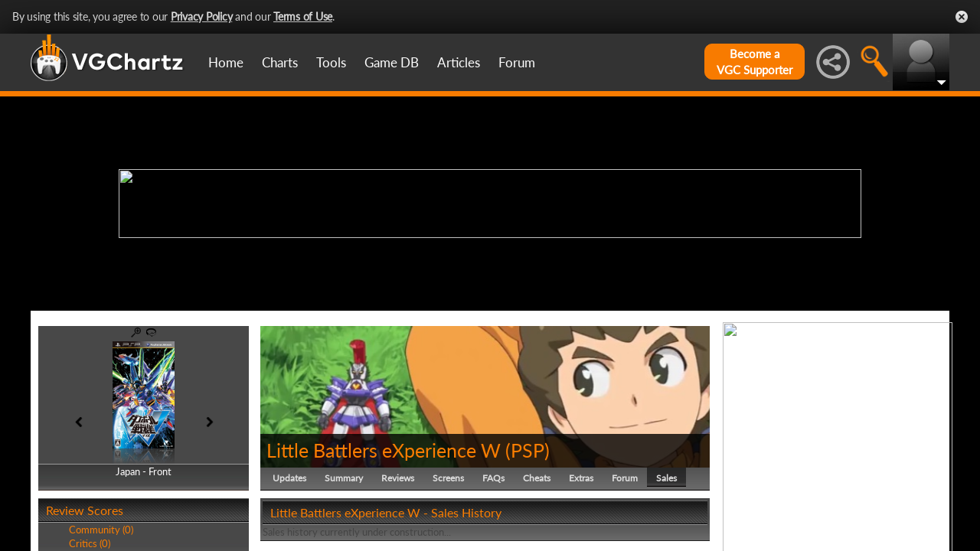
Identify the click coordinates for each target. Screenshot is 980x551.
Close (962, 17)
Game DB (392, 62)
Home (226, 62)
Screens (448, 478)
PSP (528, 450)
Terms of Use (303, 16)
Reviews (398, 478)
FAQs (493, 478)
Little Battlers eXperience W (384, 450)
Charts (280, 62)
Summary (344, 478)
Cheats (537, 478)
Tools (331, 62)
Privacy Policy (202, 16)
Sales (666, 478)
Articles (459, 62)
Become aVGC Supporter (755, 62)
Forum (517, 62)
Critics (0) (90, 543)
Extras (581, 478)
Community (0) (101, 530)
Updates (289, 478)
